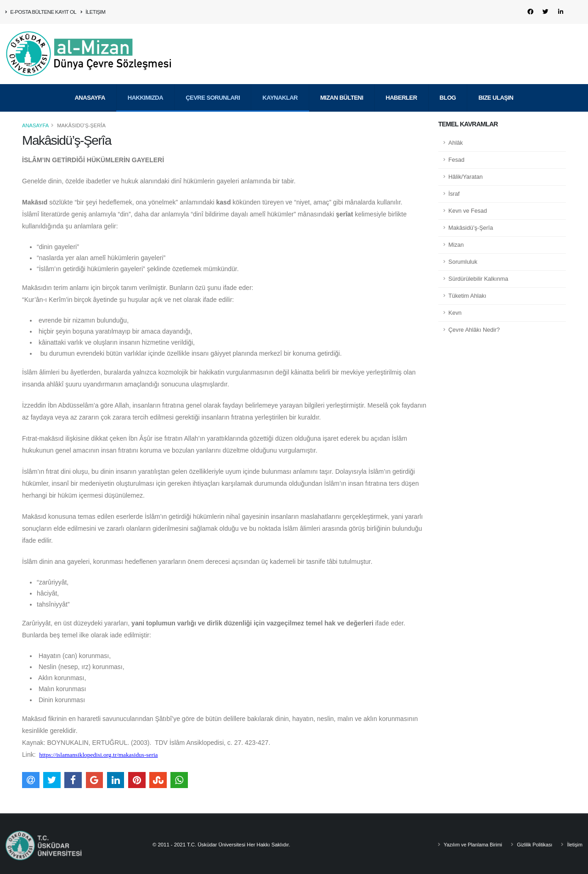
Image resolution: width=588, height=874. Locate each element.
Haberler (401, 84)
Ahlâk (456, 143)
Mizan (456, 245)
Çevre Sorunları (213, 84)
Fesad (456, 160)
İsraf (454, 194)
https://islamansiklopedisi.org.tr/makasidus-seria (98, 755)
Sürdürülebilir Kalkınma (478, 279)
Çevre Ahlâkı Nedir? (474, 330)
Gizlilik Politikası (532, 845)
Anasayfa (90, 84)
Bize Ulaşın (496, 84)
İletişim (93, 12)
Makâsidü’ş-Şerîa (471, 228)
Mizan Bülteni (342, 84)
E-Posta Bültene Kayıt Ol (41, 12)
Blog (448, 84)
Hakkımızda (145, 84)
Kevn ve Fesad (468, 211)
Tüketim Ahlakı (467, 296)
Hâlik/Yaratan (466, 177)
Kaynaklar (280, 84)
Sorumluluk (463, 262)
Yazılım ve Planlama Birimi (468, 845)
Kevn (455, 313)
